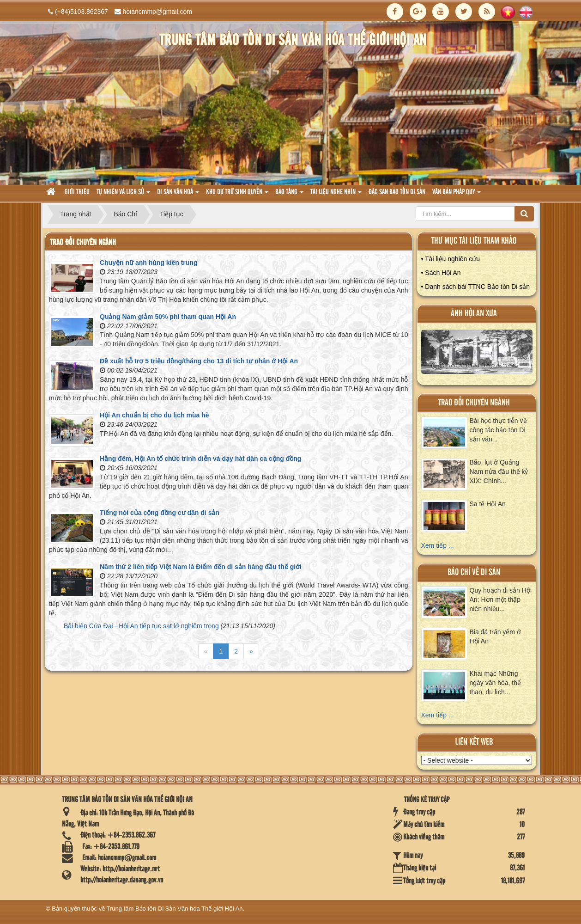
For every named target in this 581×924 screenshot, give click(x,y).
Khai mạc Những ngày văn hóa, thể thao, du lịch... (496, 683)
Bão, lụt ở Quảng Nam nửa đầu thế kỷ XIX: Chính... (499, 471)
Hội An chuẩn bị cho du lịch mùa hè (154, 415)
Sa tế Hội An (488, 504)
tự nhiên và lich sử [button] (123, 195)
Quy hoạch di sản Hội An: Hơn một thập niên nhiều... (501, 600)
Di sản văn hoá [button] (178, 195)
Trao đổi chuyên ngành (474, 403)
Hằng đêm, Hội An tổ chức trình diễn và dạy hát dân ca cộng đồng (200, 459)
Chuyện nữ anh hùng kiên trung (148, 263)
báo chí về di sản (474, 572)
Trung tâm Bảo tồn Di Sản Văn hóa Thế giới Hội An (175, 909)
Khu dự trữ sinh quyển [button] (237, 195)
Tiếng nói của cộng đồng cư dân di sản (160, 513)
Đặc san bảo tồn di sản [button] (397, 192)
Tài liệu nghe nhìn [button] (336, 195)
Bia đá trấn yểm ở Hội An (495, 636)
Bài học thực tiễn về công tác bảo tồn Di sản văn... (498, 430)
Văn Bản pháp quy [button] (457, 195)
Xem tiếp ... (438, 545)
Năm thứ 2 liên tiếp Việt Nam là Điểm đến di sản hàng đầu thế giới (201, 567)
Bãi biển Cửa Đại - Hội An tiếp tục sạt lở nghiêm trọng (141, 626)
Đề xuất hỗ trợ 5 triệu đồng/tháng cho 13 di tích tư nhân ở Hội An (199, 361)
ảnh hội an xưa (474, 314)
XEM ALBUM (477, 354)
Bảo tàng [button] (289, 195)
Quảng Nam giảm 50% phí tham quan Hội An (168, 317)
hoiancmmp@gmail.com (157, 12)
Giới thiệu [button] (77, 192)
